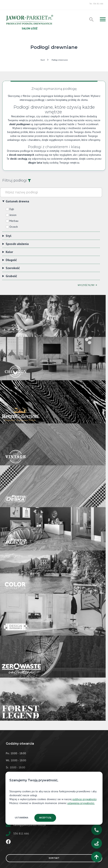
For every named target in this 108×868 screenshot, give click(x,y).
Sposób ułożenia (17, 244)
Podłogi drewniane (60, 60)
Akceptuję (45, 818)
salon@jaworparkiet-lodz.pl (30, 825)
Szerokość (13, 268)
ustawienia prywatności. (81, 803)
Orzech (14, 227)
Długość (11, 260)
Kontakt (74, 858)
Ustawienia (21, 818)
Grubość (11, 276)
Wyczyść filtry (87, 285)
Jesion (13, 215)
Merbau (14, 221)
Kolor (9, 252)
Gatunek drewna (17, 201)
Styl (8, 236)
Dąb (12, 209)
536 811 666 (21, 833)
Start (43, 60)
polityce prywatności (84, 799)
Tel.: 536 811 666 (96, 4)
